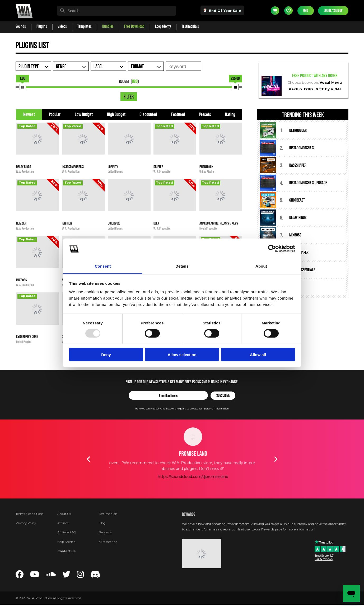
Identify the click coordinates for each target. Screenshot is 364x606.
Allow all (258, 354)
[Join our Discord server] (95, 576)
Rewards (105, 532)
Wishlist (288, 11)
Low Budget (84, 115)
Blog (102, 523)
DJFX (309, 89)
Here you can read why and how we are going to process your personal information (182, 409)
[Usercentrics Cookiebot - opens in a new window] (272, 249)
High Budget (116, 115)
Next (276, 459)
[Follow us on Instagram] (80, 576)
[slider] (22, 87)
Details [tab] (182, 266)
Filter (129, 97)
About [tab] (261, 266)
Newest (29, 115)
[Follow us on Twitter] (66, 576)
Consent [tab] (103, 266)
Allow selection (182, 354)
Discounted (148, 115)
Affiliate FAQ (67, 532)
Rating (230, 115)
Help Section (66, 542)
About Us (64, 514)
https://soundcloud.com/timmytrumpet (182, 477)
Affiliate (63, 523)
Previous (88, 459)
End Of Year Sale (222, 10)
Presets (205, 115)
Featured (178, 115)
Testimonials (108, 514)
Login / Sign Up (333, 11)
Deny (106, 354)
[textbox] (116, 11)
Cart (275, 11)
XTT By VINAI (328, 89)
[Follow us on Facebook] (20, 576)
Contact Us (66, 551)
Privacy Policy (26, 523)
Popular (55, 115)
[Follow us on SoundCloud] (51, 576)
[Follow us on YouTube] (35, 576)
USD (306, 11)
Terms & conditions (29, 514)
